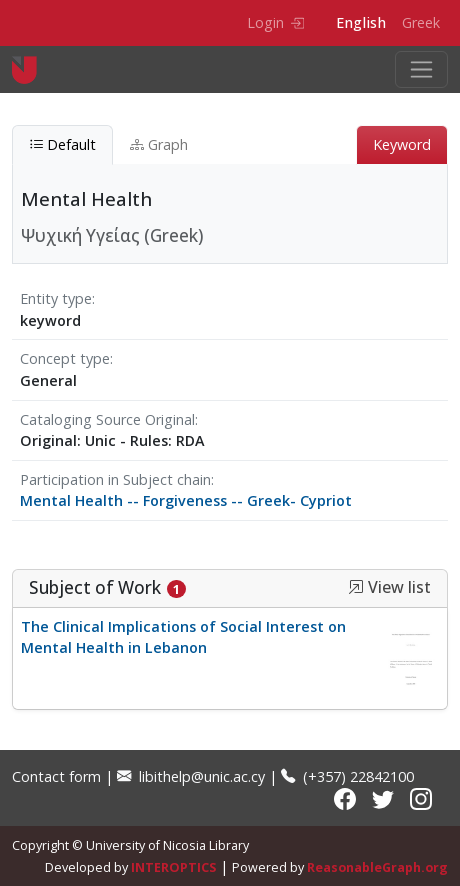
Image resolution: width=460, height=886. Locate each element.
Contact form (56, 776)
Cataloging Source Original (107, 419)
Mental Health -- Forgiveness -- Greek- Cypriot (186, 500)
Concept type (65, 358)
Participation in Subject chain (115, 479)
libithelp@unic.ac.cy (191, 776)
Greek (421, 22)
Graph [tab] (159, 144)
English (361, 22)
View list (389, 587)
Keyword (402, 144)
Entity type (56, 298)
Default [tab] (62, 144)
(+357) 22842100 (347, 776)
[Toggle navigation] (421, 69)
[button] (356, 587)
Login (275, 22)
